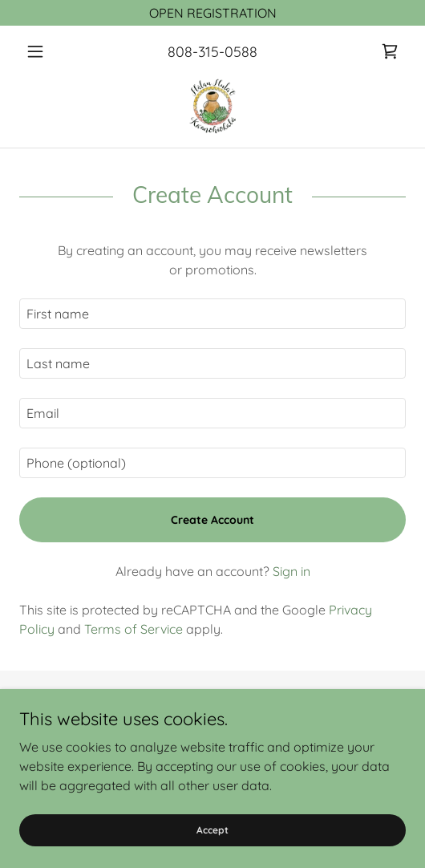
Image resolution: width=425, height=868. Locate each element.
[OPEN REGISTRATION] (212, 13)
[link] (390, 51)
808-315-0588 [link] (212, 52)
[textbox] (212, 314)
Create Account (212, 520)
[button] (48, 51)
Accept (212, 830)
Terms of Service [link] (134, 629)
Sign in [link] (291, 571)
